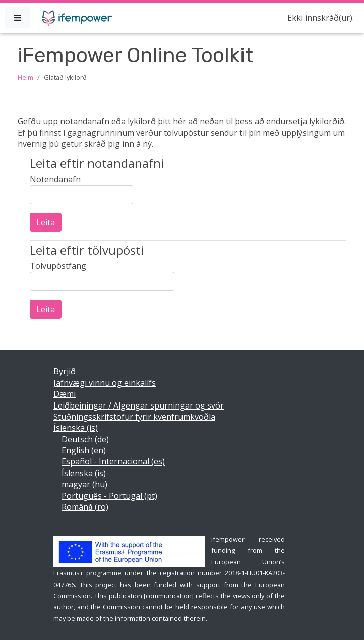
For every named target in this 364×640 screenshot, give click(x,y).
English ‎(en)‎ (84, 450)
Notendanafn (55, 179)
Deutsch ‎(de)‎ (85, 439)
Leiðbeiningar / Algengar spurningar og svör (139, 405)
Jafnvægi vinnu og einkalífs (105, 383)
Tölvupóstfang (58, 266)
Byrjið (65, 371)
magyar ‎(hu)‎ (84, 484)
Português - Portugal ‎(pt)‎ (109, 496)
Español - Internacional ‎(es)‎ (113, 461)
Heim (25, 77)
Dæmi (65, 394)
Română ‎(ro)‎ (85, 507)
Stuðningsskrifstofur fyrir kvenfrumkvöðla (134, 417)
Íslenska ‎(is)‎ (76, 428)
